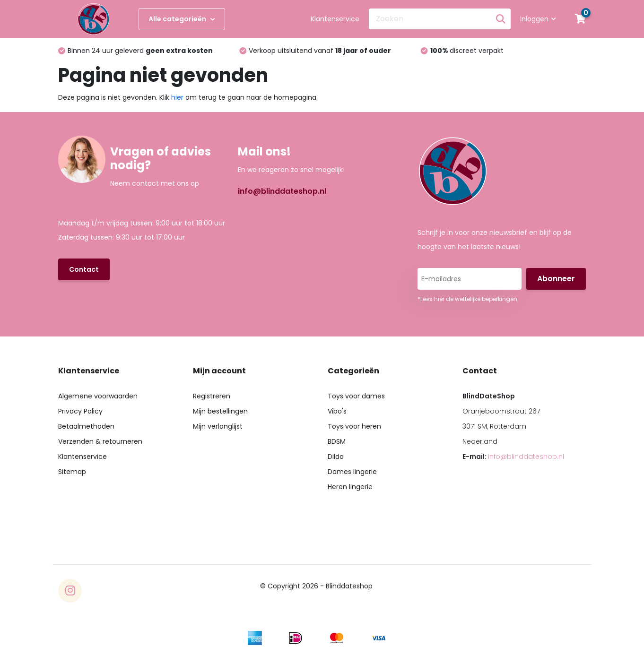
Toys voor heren (354, 426)
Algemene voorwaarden (98, 396)
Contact (84, 269)
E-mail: (513, 457)
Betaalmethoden (86, 426)
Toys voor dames (356, 396)
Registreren (212, 396)
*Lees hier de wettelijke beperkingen (467, 299)
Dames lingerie (352, 472)
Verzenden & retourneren (100, 441)
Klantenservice (335, 19)
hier (177, 97)
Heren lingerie (350, 487)
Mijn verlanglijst (218, 426)
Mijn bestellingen (220, 411)
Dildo (336, 457)
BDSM (337, 441)
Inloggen (538, 19)
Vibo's (337, 411)
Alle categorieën (182, 19)
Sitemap (72, 472)
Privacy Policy (80, 411)
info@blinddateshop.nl (282, 191)
